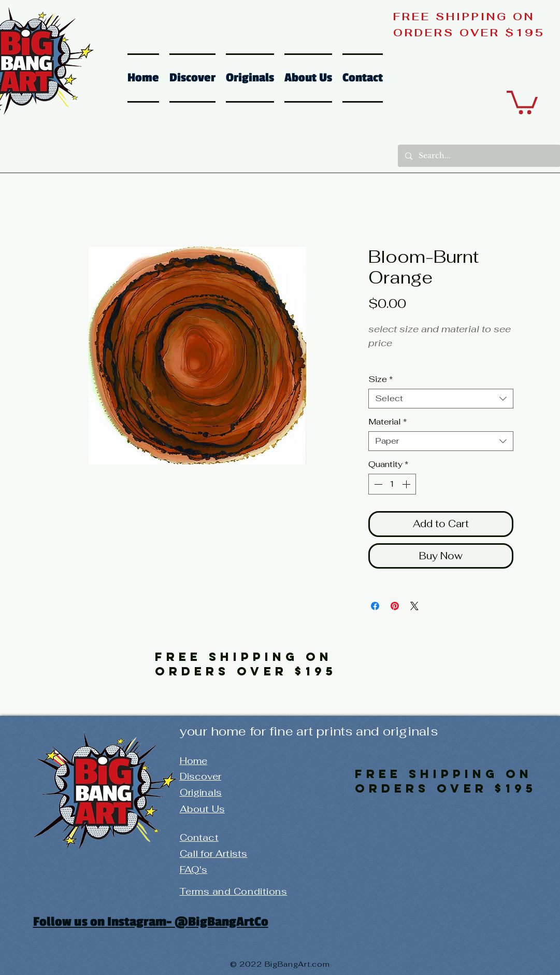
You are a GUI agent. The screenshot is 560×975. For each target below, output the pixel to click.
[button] (522, 101)
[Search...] (479, 156)
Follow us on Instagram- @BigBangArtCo (151, 922)
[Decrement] (377, 484)
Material (387, 422)
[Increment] (407, 484)
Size (380, 379)
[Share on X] (414, 606)
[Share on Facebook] (375, 606)
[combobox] (441, 399)
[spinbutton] (392, 484)
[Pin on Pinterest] (395, 606)
